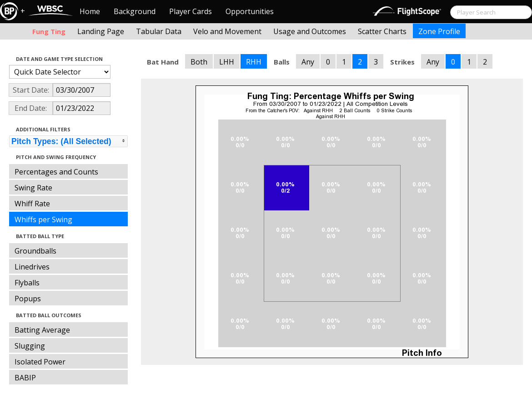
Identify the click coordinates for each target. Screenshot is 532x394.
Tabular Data (159, 31)
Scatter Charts (382, 31)
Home (90, 11)
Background (135, 11)
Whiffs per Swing (43, 219)
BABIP (25, 378)
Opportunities (250, 11)
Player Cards (191, 11)
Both (199, 62)
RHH (254, 62)
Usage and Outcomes (310, 31)
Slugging (30, 346)
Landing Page (101, 31)
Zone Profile (439, 31)
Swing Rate (33, 188)
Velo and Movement (227, 31)
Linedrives (32, 267)
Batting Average (42, 330)
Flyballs (27, 283)
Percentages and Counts (56, 172)
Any (308, 62)
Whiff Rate (32, 204)
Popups (28, 299)
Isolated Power (40, 362)
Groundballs (35, 251)
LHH (227, 62)
